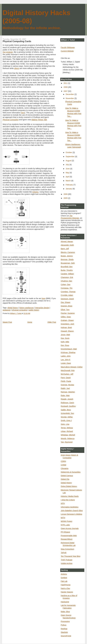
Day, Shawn (66, 302)
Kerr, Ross (65, 345)
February (70, 185)
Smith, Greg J (66, 420)
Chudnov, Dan (67, 281)
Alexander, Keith (67, 245)
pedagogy (7, 310)
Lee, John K (66, 360)
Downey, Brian (67, 306)
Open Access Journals (70, 528)
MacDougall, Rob (68, 370)
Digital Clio (65, 479)
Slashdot (64, 632)
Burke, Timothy (67, 270)
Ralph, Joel (65, 388)
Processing (65, 621)
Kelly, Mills (65, 342)
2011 (66, 83)
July (68, 165)
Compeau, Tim (67, 288)
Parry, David (66, 378)
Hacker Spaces (67, 592)
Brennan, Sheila (67, 259)
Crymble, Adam (67, 295)
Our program (8, 52)
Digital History (66, 483)
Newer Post (7, 322)
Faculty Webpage (68, 47)
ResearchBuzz (67, 539)
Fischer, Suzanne (68, 313)
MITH (63, 518)
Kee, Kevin (65, 338)
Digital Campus (67, 476)
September (70, 157)
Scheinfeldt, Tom (67, 413)
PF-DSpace (66, 532)
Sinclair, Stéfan (67, 417)
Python (64, 625)
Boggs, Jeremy (67, 256)
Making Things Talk (39, 120)
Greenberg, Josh (68, 324)
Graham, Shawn (67, 320)
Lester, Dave (66, 363)
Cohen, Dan (66, 284)
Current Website (67, 51)
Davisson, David (67, 299)
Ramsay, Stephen (68, 392)
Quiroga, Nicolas (67, 385)
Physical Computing (11, 120)
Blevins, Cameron (68, 252)
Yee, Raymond (67, 442)
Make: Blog (65, 612)
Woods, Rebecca (68, 438)
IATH (63, 503)
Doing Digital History (69, 486)
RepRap (64, 629)
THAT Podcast (67, 560)
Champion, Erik (67, 277)
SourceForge (66, 636)
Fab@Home (66, 585)
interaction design (42, 308)
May (68, 173)
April (68, 177)
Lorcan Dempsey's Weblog (72, 514)
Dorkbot (64, 578)
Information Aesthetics (70, 507)
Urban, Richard (67, 431)
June (68, 169)
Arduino (35, 192)
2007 (66, 91)
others (17, 68)
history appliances (27, 308)
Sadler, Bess (66, 410)
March (68, 181)
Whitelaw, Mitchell (68, 435)
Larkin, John (66, 356)
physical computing (20, 310)
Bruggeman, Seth (68, 263)
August (69, 161)
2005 (66, 198)
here (23, 113)
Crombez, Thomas (68, 292)
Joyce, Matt (65, 335)
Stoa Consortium (68, 549)
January (69, 189)
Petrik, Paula (66, 381)
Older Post (52, 322)
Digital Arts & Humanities (71, 472)
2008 (66, 87)
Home (30, 322)
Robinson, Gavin (67, 403)
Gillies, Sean (66, 317)
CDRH (63, 461)
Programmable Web (69, 536)
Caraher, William (67, 274)
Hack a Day (66, 588)
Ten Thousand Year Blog (71, 556)
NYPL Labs (65, 525)
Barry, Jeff (65, 249)
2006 (66, 194)
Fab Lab (64, 581)
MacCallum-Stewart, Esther (72, 367)
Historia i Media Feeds (70, 496)
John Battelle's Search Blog (72, 511)
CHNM (64, 465)
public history (34, 310)
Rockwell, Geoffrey (68, 406)
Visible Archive (67, 563)
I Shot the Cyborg (68, 500)
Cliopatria (65, 468)
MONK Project (67, 521)
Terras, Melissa (67, 428)
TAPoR (64, 553)
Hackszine (65, 602)
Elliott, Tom (65, 310)
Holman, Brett (66, 327)
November (70, 98)
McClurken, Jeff (67, 374)
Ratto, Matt (65, 395)
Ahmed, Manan (67, 242)
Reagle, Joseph (67, 399)
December (70, 94)
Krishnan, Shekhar (68, 352)
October (69, 152)
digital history (13, 308)
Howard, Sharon (67, 331)
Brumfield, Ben (67, 267)
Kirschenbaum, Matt (69, 349)
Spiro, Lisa (65, 424)
